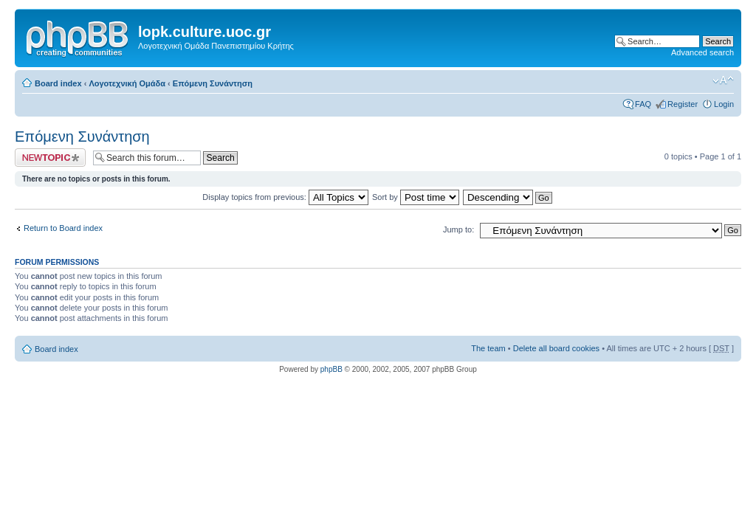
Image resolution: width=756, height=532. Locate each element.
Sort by (416, 197)
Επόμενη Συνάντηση (213, 83)
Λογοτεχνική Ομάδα (127, 83)
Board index (58, 83)
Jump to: (458, 229)
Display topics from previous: (285, 197)
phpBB (331, 369)
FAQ (643, 104)
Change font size (723, 80)
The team (488, 348)
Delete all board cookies (556, 348)
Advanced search (702, 52)
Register (683, 104)
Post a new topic (50, 158)
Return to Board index (63, 228)
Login (724, 104)
